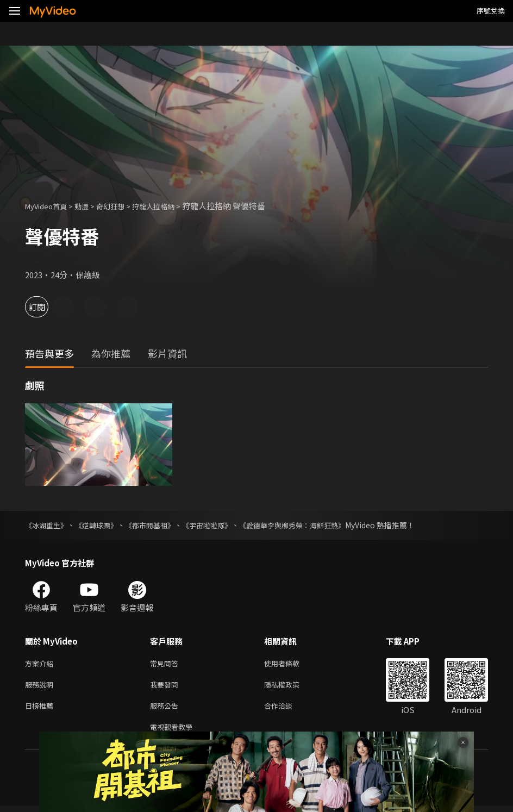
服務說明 (41, 687)
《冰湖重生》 (48, 525)
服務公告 (166, 710)
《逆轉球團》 (101, 525)
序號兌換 (491, 11)
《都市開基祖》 (158, 525)
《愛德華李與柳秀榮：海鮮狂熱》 (310, 525)
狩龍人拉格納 (171, 206)
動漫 (90, 206)
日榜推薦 (41, 710)
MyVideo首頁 (50, 206)
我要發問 (166, 687)
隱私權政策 (291, 687)
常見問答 (166, 664)
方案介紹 (41, 664)
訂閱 (47, 307)
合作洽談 (287, 710)
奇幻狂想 (122, 206)
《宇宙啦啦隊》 (219, 525)
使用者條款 (291, 664)
